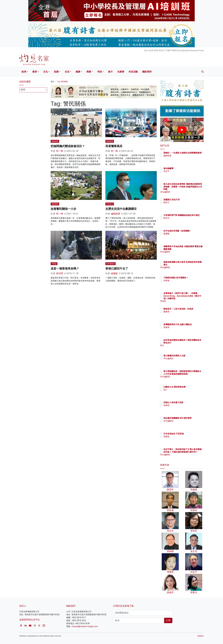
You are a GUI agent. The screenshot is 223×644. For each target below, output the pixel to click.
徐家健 (183, 283)
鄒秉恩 (183, 314)
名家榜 (121, 72)
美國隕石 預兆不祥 (188, 200)
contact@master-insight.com (85, 626)
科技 (100, 72)
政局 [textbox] (23, 90)
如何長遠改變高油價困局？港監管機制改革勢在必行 (191, 343)
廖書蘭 (183, 236)
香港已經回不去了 (117, 269)
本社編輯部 (185, 192)
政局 (24, 72)
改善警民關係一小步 (63, 209)
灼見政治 (110, 204)
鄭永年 (183, 221)
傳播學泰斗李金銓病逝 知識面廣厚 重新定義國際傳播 (190, 249)
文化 (46, 72)
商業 (89, 72)
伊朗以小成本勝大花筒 (190, 402)
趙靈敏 (114, 273)
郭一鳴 (60, 151)
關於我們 (147, 72)
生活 (67, 72)
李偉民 (183, 301)
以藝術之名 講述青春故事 (191, 387)
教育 (35, 72)
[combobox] (33, 90)
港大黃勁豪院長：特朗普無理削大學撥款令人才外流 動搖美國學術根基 (191, 374)
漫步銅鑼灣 (185, 168)
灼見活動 (133, 72)
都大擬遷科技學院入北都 (191, 356)
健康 (78, 72)
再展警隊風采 (114, 146)
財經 (56, 72)
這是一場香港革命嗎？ (65, 269)
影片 (111, 72)
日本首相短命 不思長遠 (190, 434)
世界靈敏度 (111, 264)
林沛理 (60, 273)
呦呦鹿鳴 (55, 141)
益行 (182, 390)
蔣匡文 (183, 202)
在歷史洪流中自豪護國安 (121, 209)
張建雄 (183, 330)
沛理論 (54, 264)
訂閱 (168, 620)
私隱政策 (201, 636)
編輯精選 (115, 214)
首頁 (52, 82)
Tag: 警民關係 (63, 82)
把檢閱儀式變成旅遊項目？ (68, 146)
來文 (182, 348)
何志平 (183, 171)
